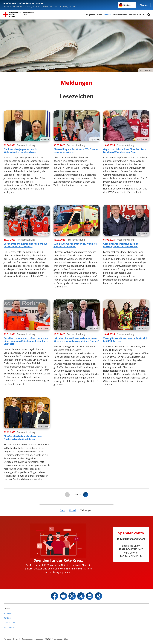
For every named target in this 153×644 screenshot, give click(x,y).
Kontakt (7, 618)
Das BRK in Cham (136, 15)
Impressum (9, 627)
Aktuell (107, 15)
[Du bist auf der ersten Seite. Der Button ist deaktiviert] (67, 495)
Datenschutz (9, 623)
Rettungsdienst (120, 15)
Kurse (99, 15)
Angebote (90, 15)
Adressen (8, 613)
